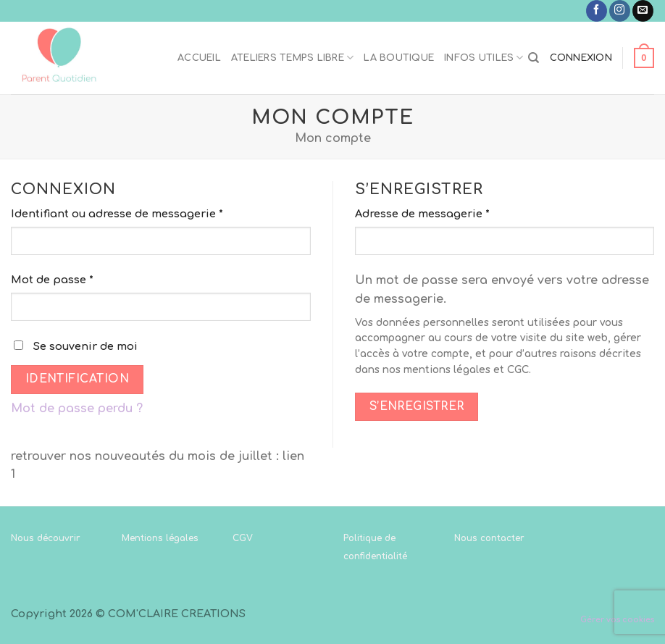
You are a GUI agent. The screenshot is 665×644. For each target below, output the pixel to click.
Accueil (199, 58)
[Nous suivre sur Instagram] (620, 11)
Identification (78, 379)
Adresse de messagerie (422, 214)
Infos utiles (484, 58)
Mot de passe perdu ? (77, 409)
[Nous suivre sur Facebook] (597, 11)
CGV (243, 538)
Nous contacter (489, 538)
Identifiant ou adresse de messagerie (117, 214)
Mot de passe (52, 280)
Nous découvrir (46, 538)
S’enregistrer (417, 406)
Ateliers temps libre (293, 58)
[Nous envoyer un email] (643, 11)
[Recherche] (534, 58)
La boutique (399, 58)
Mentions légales (160, 538)
